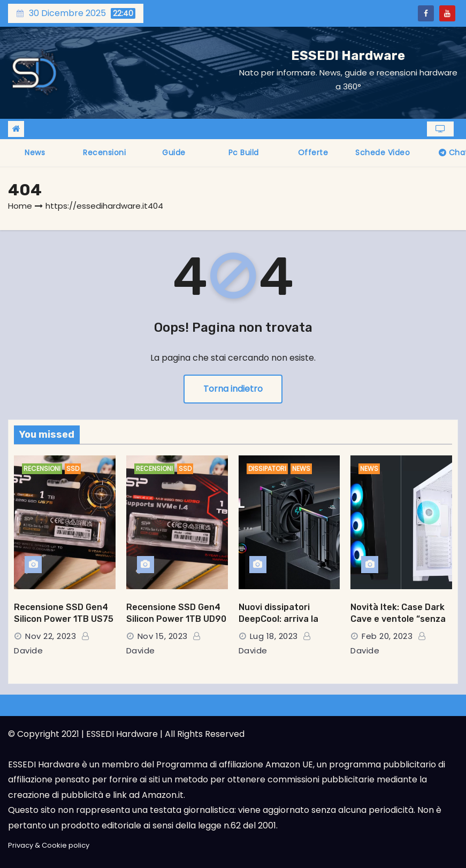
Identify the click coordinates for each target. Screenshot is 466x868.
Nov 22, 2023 (51, 636)
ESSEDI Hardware (348, 56)
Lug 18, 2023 (274, 636)
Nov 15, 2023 (163, 636)
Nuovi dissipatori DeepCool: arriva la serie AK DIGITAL (278, 619)
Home (20, 206)
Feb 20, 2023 (387, 636)
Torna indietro (233, 389)
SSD (73, 469)
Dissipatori (267, 469)
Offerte (313, 153)
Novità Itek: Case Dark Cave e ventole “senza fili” (398, 619)
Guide (174, 153)
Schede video (383, 153)
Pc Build (244, 153)
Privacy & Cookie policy (49, 845)
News (35, 153)
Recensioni (104, 153)
